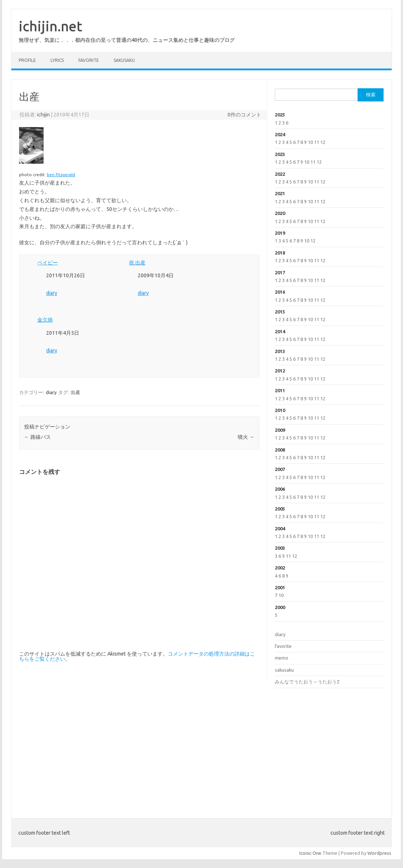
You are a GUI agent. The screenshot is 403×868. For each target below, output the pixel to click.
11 (317, 142)
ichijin (43, 115)
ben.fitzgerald (61, 175)
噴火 (246, 437)
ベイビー (48, 263)
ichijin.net (50, 26)
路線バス (38, 437)
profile (27, 60)
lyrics (57, 60)
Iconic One (310, 853)
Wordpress (379, 853)
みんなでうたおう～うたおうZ (307, 682)
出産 (75, 392)
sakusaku (124, 60)
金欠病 (45, 320)
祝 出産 (137, 263)
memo (282, 658)
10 (310, 142)
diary (52, 293)
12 (323, 142)
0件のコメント (244, 115)
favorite (89, 60)
